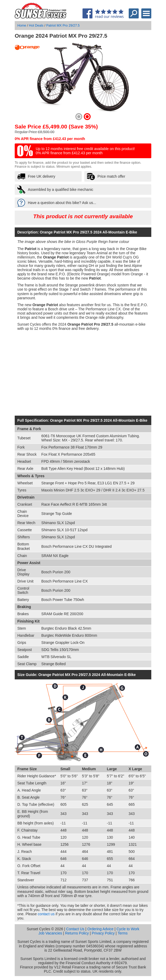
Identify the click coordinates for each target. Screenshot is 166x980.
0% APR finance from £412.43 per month (50, 139)
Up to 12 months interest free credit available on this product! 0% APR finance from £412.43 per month (85, 151)
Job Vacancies (50, 933)
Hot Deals (36, 26)
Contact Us (75, 929)
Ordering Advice (100, 929)
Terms (123, 933)
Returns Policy (77, 933)
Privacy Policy (103, 933)
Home (22, 26)
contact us (46, 914)
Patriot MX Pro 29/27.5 (63, 26)
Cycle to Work (128, 929)
